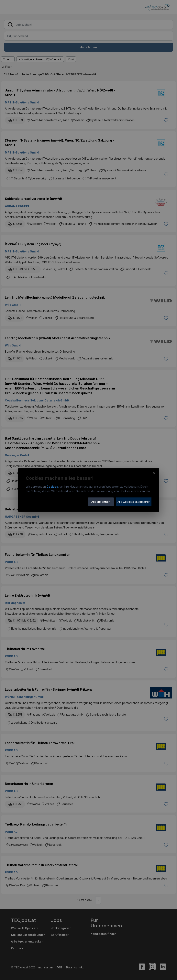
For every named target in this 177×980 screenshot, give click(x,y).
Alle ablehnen (101, 502)
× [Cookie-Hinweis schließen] (154, 473)
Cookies (52, 487)
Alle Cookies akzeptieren (134, 502)
